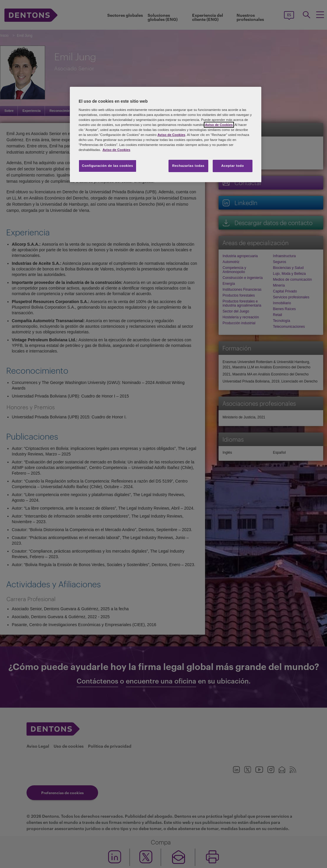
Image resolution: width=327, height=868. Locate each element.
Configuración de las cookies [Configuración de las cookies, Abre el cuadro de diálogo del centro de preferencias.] (108, 166)
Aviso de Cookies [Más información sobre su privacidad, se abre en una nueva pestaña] (116, 150)
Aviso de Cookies (219, 125)
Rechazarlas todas (188, 166)
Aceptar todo (233, 166)
